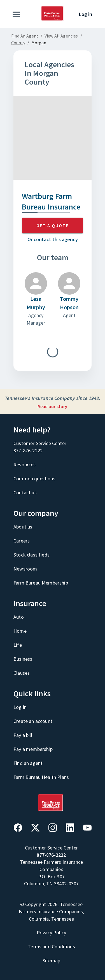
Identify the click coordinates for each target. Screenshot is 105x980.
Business (23, 659)
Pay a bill (23, 735)
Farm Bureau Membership (41, 583)
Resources (25, 465)
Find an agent (28, 763)
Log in (86, 14)
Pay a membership (33, 749)
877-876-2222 (28, 451)
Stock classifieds (32, 555)
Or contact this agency (53, 239)
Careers (22, 541)
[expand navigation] (17, 14)
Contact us (25, 493)
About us (23, 527)
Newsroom (25, 569)
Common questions (34, 479)
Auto (19, 617)
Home (20, 631)
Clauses (22, 673)
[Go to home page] (53, 20)
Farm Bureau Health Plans (41, 777)
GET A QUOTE (53, 225)
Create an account (33, 721)
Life (18, 645)
